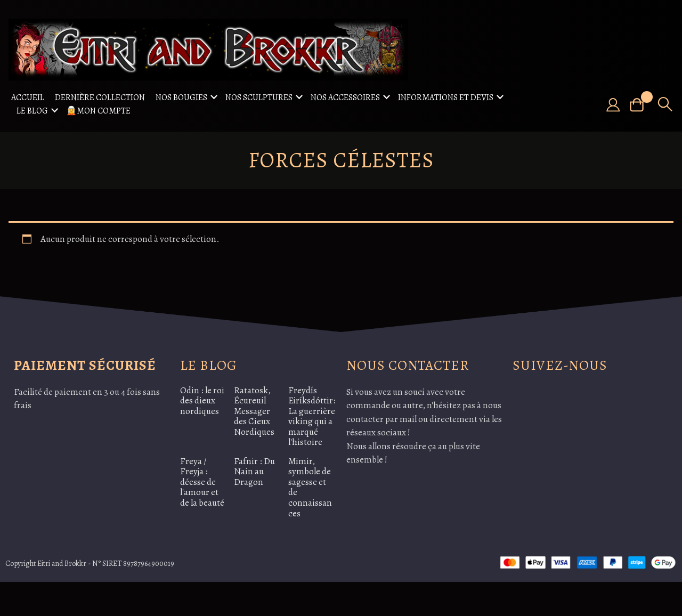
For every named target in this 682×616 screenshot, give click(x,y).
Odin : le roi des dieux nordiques (202, 401)
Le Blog (32, 111)
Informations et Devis (446, 98)
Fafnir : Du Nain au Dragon (254, 472)
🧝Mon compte (98, 111)
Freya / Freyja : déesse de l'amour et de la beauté (202, 482)
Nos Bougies (181, 98)
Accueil (28, 98)
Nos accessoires (345, 98)
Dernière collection (100, 98)
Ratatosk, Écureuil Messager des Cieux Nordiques (254, 411)
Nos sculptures (259, 98)
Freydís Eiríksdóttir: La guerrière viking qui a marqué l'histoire (312, 416)
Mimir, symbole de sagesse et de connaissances (310, 487)
